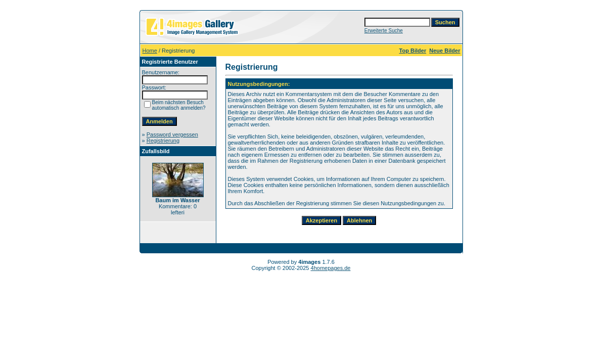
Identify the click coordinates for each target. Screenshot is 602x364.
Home (150, 51)
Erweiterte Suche (384, 31)
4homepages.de (331, 268)
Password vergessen (172, 134)
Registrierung (163, 141)
